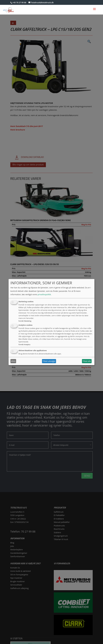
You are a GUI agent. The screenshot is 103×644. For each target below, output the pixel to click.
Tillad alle (87, 361)
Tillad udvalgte (49, 361)
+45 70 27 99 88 (19, 2)
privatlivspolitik (44, 294)
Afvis (13, 361)
